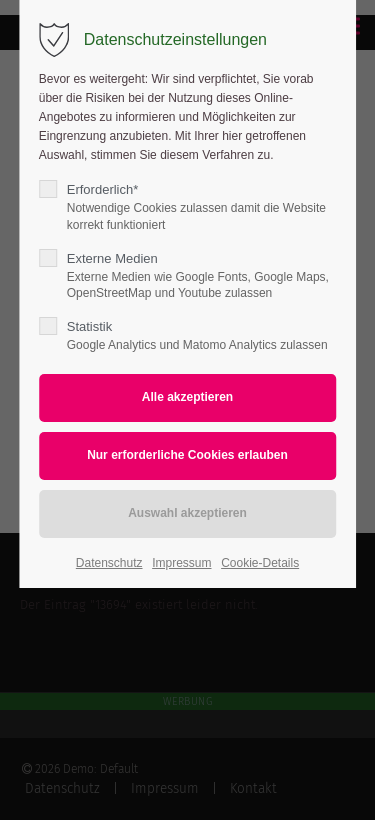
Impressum (181, 563)
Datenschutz (109, 563)
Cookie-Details (260, 563)
